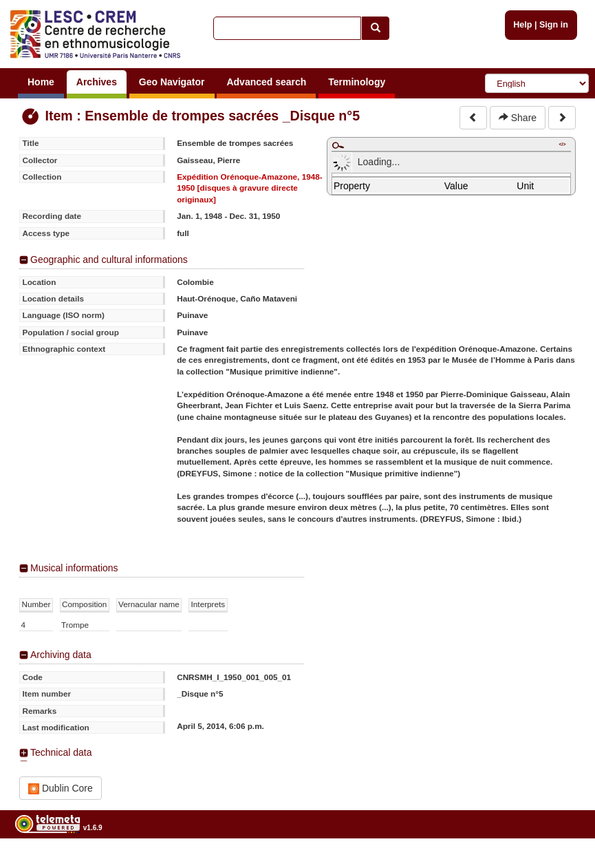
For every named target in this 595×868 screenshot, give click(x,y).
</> (562, 144)
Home (41, 82)
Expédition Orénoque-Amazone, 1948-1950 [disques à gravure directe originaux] (250, 188)
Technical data (61, 752)
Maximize (338, 145)
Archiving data (61, 655)
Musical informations (74, 568)
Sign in (554, 25)
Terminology (357, 82)
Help (522, 25)
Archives (97, 82)
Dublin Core (61, 788)
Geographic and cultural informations (109, 260)
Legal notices (561, 863)
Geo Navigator (172, 82)
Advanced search (266, 82)
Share (518, 118)
